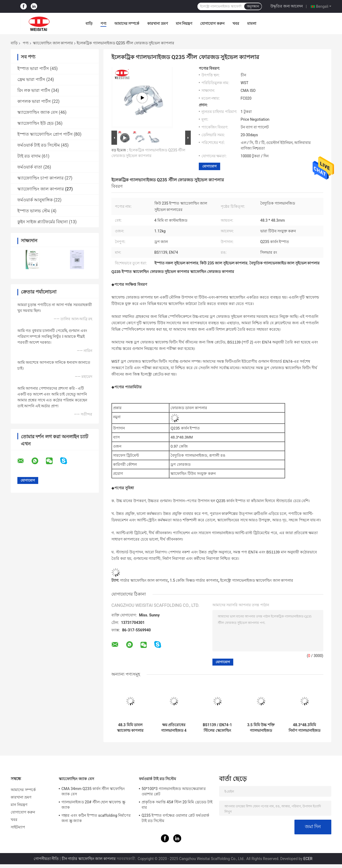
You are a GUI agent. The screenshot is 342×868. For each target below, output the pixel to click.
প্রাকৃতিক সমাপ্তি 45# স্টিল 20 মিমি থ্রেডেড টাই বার (177, 805)
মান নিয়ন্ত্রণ (184, 24)
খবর (236, 24)
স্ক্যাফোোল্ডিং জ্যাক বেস (38, 112)
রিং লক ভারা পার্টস (34, 90)
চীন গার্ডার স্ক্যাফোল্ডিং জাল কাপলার (89, 859)
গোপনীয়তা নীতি (46, 859)
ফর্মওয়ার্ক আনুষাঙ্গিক (35, 200)
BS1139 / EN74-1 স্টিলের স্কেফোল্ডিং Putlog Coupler (217, 728)
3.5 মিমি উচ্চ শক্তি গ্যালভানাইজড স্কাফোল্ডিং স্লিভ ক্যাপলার (261, 728)
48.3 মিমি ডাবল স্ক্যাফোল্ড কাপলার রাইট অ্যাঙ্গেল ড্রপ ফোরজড (130, 728)
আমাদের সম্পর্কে (127, 24)
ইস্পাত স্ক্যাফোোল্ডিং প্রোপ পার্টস (45, 134)
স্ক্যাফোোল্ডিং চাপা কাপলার (40, 178)
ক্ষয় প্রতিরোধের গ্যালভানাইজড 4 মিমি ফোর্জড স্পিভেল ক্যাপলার (174, 728)
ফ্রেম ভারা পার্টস (31, 79)
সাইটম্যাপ (18, 827)
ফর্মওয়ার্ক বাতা (30, 167)
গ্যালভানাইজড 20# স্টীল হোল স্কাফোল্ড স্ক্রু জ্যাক (93, 805)
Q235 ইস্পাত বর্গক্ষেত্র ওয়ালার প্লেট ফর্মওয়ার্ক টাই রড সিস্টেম (175, 818)
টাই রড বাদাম (29, 156)
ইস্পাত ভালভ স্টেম (34, 211)
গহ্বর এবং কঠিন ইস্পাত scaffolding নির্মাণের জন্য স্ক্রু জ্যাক (96, 818)
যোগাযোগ (209, 166)
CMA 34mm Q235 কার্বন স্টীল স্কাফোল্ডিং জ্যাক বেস (93, 791)
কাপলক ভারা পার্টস (34, 101)
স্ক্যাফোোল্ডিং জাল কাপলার (53, 43)
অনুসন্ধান (253, 6)
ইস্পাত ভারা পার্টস (33, 69)
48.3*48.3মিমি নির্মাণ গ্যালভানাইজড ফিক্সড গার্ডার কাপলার (304, 728)
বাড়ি (89, 24)
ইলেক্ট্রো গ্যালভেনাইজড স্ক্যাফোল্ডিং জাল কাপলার (257, 580)
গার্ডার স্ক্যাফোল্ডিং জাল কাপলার (144, 580)
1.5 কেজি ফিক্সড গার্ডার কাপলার (194, 580)
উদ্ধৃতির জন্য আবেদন (287, 6)
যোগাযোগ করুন (212, 24)
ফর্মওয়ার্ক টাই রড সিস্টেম (39, 145)
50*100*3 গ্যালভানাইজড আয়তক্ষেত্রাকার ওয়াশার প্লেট (174, 791)
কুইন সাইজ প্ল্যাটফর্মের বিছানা (43, 222)
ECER (308, 859)
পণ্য (103, 24)
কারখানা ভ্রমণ (157, 24)
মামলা (252, 24)
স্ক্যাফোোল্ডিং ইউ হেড (36, 123)
